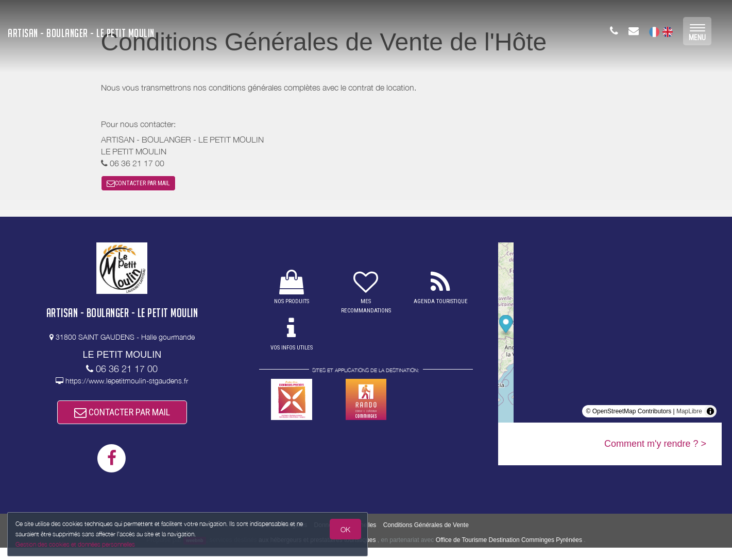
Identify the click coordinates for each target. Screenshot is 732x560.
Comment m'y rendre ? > (655, 450)
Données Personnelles (345, 537)
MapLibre (689, 417)
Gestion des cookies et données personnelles (78, 543)
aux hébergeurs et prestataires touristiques (317, 552)
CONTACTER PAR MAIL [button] (138, 186)
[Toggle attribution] (710, 417)
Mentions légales (284, 537)
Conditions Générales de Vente (426, 537)
